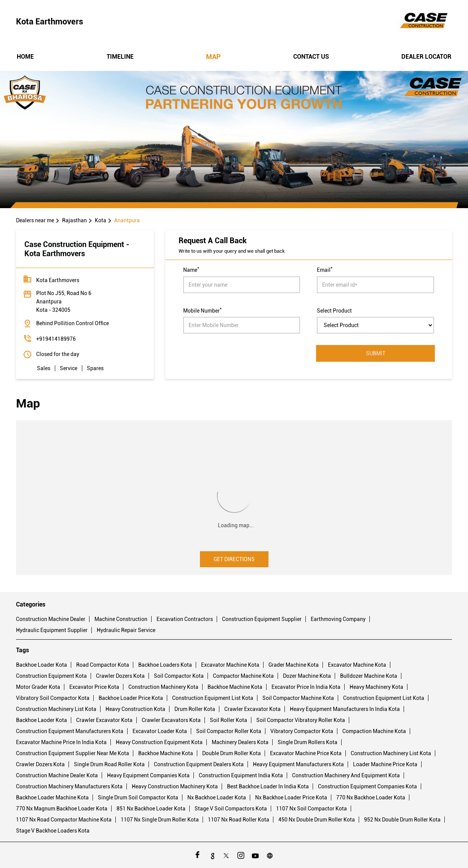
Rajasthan (74, 220)
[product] (375, 325)
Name (191, 269)
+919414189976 (56, 339)
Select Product (334, 310)
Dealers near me (35, 220)
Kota (101, 220)
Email (325, 269)
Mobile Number (202, 310)
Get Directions (234, 559)
